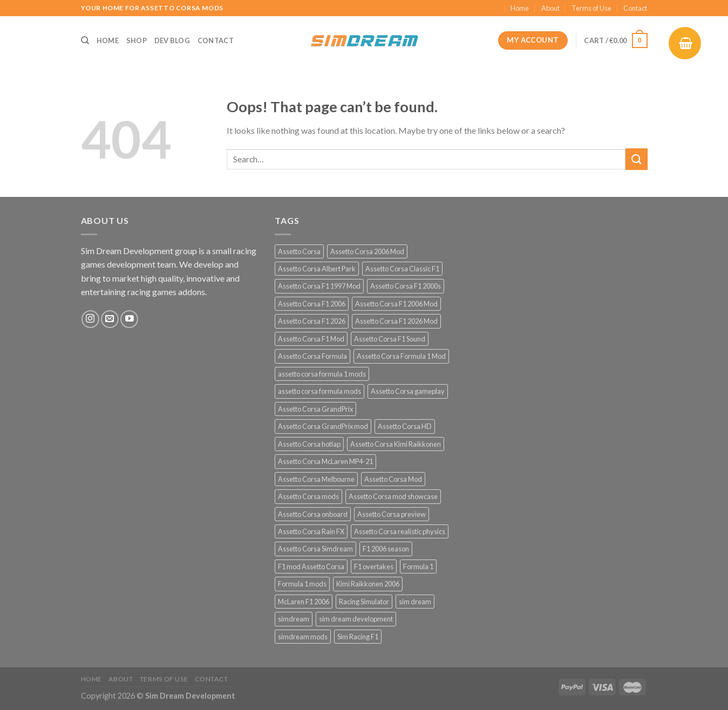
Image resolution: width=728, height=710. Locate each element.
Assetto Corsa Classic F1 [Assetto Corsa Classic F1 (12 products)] (402, 269)
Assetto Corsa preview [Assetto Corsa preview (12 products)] (392, 514)
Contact (635, 8)
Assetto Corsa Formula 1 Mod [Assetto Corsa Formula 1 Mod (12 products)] (401, 356)
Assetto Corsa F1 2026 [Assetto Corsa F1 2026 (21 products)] (312, 321)
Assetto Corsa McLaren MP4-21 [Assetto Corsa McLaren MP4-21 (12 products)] (325, 461)
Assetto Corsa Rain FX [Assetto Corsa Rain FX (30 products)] (311, 531)
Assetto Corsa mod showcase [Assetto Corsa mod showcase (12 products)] (393, 496)
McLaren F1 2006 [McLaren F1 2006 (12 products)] (304, 602)
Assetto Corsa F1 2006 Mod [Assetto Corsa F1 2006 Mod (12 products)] (396, 304)
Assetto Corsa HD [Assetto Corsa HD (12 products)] (405, 426)
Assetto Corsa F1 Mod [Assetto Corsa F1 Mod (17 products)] (311, 339)
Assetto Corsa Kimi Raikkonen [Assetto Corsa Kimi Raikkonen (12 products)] (396, 444)
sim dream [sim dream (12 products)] (415, 602)
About (550, 8)
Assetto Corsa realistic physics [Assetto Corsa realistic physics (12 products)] (400, 531)
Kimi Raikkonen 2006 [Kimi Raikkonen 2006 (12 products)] (368, 584)
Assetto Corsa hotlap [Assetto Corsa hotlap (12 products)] (309, 444)
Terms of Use (591, 8)
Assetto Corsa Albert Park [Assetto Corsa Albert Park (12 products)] (317, 269)
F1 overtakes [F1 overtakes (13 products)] (374, 566)
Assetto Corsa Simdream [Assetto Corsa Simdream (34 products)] (315, 549)
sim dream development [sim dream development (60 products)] (356, 619)
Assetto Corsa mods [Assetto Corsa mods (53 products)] (308, 496)
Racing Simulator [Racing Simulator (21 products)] (364, 602)
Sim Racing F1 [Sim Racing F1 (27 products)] (358, 637)
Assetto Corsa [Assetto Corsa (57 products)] (299, 251)
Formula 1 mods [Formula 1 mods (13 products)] (302, 584)
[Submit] (636, 159)
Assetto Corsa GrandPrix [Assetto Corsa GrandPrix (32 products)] (315, 409)
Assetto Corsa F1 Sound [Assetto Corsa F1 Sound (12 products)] (390, 339)
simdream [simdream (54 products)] (294, 619)
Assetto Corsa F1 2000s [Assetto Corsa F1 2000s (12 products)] (406, 286)
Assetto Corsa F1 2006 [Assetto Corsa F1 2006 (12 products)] (312, 304)
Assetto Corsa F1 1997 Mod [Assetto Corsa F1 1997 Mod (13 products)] (319, 286)
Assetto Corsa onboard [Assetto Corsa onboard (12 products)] (313, 514)
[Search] (85, 40)
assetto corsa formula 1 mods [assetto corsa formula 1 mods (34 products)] (322, 374)
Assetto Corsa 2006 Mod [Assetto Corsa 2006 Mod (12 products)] (367, 251)
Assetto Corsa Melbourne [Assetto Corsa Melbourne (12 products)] (316, 479)
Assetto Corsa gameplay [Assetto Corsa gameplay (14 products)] (408, 391)
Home (520, 8)
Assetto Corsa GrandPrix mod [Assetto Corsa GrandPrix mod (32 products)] (323, 426)
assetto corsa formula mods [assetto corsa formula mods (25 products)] (319, 391)
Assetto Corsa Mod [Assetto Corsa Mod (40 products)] (393, 479)
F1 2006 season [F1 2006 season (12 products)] (386, 549)
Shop (137, 40)
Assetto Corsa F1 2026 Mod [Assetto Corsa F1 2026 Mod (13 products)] (396, 321)
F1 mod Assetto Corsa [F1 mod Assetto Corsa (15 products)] (311, 566)
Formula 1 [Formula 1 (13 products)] (418, 566)
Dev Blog (172, 40)
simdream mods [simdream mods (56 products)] (303, 637)
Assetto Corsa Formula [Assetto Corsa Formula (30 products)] (312, 356)
